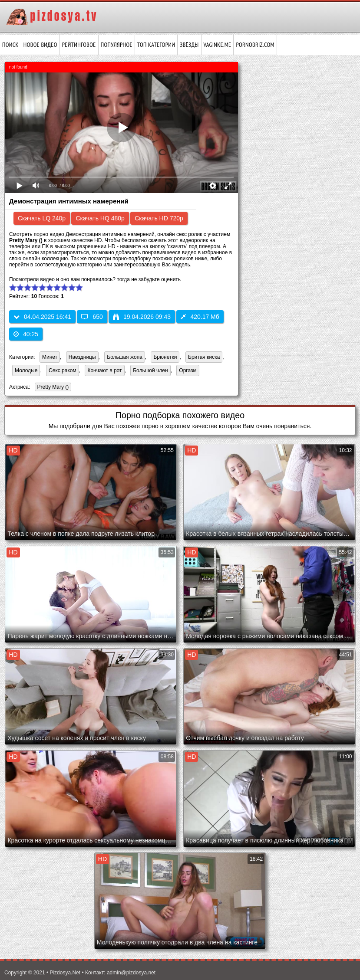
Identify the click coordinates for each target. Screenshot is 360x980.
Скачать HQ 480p (100, 218)
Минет (50, 357)
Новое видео (40, 45)
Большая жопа (125, 357)
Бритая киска (204, 357)
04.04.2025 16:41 (42, 317)
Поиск (10, 45)
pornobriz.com (255, 45)
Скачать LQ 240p (42, 218)
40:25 (26, 334)
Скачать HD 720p (159, 218)
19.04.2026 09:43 (142, 317)
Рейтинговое (79, 45)
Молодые (26, 370)
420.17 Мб (200, 317)
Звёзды (189, 45)
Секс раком (63, 370)
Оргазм (188, 370)
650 (92, 317)
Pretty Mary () (52, 388)
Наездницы (82, 357)
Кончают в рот (104, 370)
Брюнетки (165, 357)
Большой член (150, 370)
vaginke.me (218, 45)
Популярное (117, 45)
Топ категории (156, 45)
